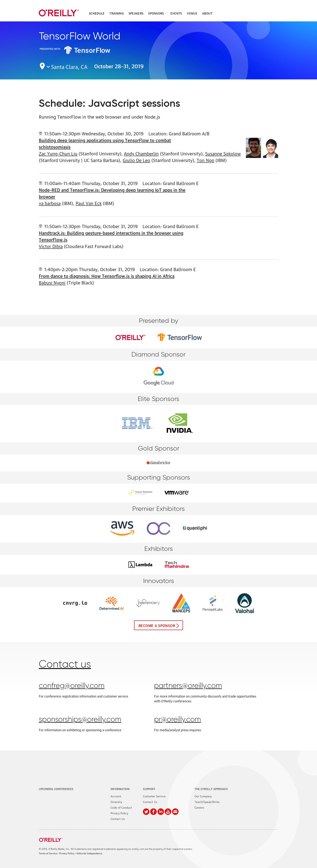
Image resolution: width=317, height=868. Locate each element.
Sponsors (156, 13)
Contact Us (118, 819)
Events (176, 13)
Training (116, 13)
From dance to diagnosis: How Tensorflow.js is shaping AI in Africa (107, 276)
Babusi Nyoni (52, 282)
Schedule (97, 13)
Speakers (136, 13)
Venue (192, 13)
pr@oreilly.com (178, 720)
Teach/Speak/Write (207, 802)
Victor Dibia (51, 246)
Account (116, 796)
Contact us (65, 665)
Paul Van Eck (89, 203)
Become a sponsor (157, 625)
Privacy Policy (119, 813)
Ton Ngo (206, 160)
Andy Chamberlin (141, 153)
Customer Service (154, 796)
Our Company (203, 796)
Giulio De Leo (136, 160)
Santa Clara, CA (69, 66)
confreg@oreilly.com (72, 686)
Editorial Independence (89, 853)
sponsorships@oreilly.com (80, 720)
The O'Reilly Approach (211, 789)
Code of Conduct (121, 807)
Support (149, 789)
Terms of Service (48, 853)
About (207, 13)
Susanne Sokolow (223, 153)
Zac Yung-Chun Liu (58, 153)
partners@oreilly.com (188, 686)
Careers (199, 807)
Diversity (116, 802)
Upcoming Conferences (56, 789)
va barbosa (50, 203)
